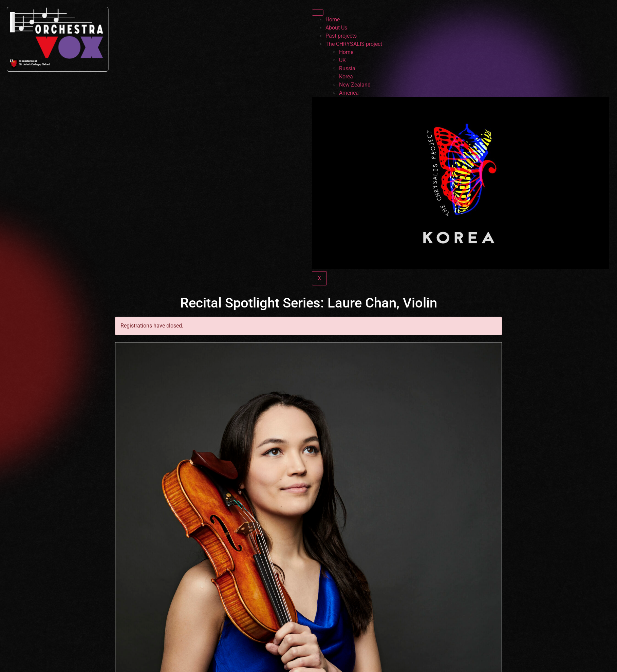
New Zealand (355, 85)
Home (333, 20)
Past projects (341, 36)
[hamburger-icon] (318, 13)
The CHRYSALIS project (354, 44)
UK (342, 60)
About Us (336, 28)
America (349, 93)
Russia (347, 68)
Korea (346, 77)
